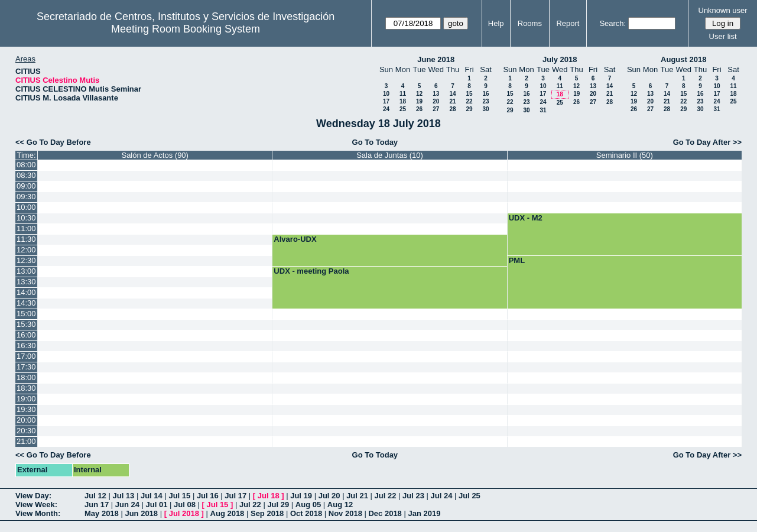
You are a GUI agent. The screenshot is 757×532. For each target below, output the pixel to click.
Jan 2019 (424, 513)
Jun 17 (97, 505)
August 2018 (683, 59)
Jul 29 (278, 505)
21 (452, 101)
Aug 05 (308, 505)
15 (469, 94)
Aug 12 (340, 505)
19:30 (26, 409)
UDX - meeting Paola (311, 271)
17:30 (26, 367)
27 (436, 109)
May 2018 (102, 513)
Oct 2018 (306, 513)
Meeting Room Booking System (186, 29)
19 (419, 101)
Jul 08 (185, 505)
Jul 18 (269, 496)
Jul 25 (470, 496)
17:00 (26, 356)
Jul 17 (235, 496)
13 (436, 94)
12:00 (26, 250)
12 (419, 94)
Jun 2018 (141, 513)
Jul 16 (208, 496)
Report (568, 23)
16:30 (26, 346)
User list (723, 36)
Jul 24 (442, 496)
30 (485, 109)
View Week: (36, 505)
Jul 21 (357, 496)
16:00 (26, 335)
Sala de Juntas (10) (390, 155)
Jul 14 (152, 496)
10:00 (26, 207)
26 (419, 109)
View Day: (33, 496)
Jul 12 (95, 496)
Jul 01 (157, 505)
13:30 (26, 282)
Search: (613, 23)
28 (452, 109)
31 (543, 110)
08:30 (26, 175)
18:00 (26, 377)
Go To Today (375, 142)
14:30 (26, 303)
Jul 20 (329, 496)
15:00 (26, 314)
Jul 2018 (184, 513)
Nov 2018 (345, 513)
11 (403, 94)
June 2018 (436, 59)
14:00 (26, 292)
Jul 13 (123, 496)
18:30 (26, 388)
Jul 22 (386, 496)
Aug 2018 (228, 513)
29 (469, 109)
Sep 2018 (267, 513)
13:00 (26, 271)
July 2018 (560, 59)
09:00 (26, 186)
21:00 (26, 441)
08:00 (26, 165)
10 (386, 94)
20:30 (26, 431)
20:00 (26, 420)
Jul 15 (179, 496)
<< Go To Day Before (53, 142)
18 (403, 101)
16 (485, 94)
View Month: (38, 513)
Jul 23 (413, 496)
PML (517, 260)
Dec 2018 (385, 513)
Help (496, 23)
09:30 (26, 197)
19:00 (26, 399)
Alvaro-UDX (295, 239)
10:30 (26, 218)
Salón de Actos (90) (155, 155)
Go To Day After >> (707, 142)
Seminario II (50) (625, 155)
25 (403, 109)
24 (386, 109)
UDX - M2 (526, 218)
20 (436, 101)
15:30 (26, 324)
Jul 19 (301, 496)
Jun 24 (127, 505)
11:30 (26, 239)
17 (386, 101)
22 (469, 101)
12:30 (26, 260)
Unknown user (723, 10)
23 (485, 101)
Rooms (530, 23)
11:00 (26, 228)
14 (452, 94)
